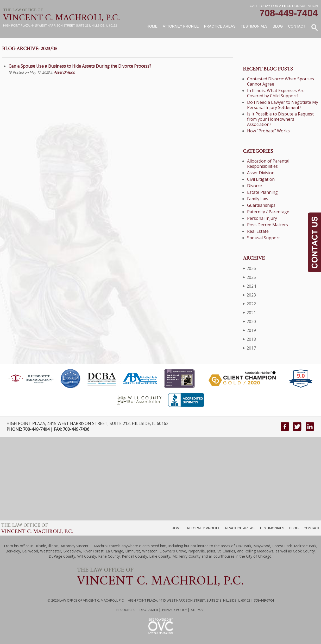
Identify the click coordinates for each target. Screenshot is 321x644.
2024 (249, 286)
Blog (278, 26)
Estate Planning (262, 192)
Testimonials (254, 26)
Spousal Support (263, 238)
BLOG (294, 528)
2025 (249, 277)
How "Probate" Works (268, 131)
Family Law (258, 199)
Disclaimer (149, 610)
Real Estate (258, 231)
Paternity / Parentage (268, 212)
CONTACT (312, 528)
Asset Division (64, 72)
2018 (249, 339)
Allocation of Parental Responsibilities (268, 164)
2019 (249, 330)
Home (152, 26)
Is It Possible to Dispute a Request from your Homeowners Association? (280, 119)
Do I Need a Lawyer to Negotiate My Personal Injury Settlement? (283, 105)
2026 (249, 268)
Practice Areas (220, 26)
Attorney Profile (181, 26)
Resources (126, 610)
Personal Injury (262, 218)
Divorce (254, 186)
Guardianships (261, 205)
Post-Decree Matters (267, 225)
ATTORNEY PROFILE (203, 528)
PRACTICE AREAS (240, 528)
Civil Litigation (261, 179)
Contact (297, 26)
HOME (177, 528)
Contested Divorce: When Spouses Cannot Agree (281, 81)
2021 (249, 313)
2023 (249, 295)
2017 (249, 348)
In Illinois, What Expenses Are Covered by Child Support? (276, 93)
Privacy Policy (175, 610)
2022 (249, 304)
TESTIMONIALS (272, 528)
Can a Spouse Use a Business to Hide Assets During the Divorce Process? (80, 66)
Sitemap (198, 610)
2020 (249, 321)
